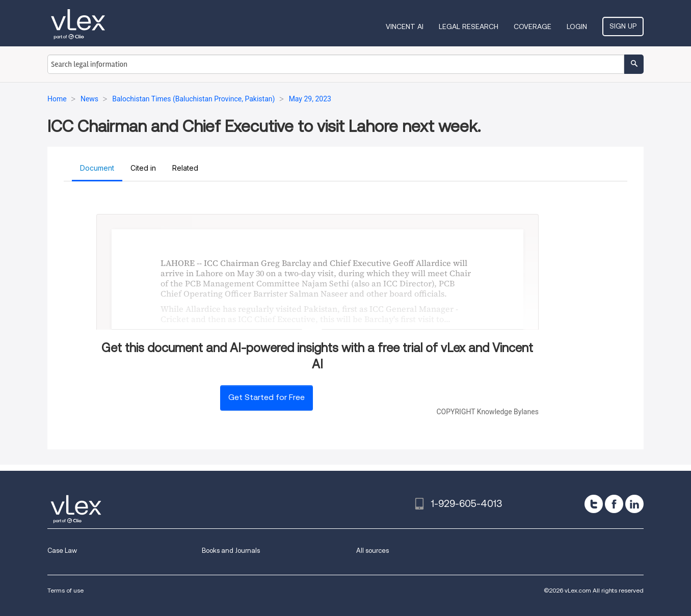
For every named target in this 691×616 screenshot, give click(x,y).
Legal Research (469, 26)
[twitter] (594, 504)
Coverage (533, 26)
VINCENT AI (405, 26)
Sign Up (623, 26)
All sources (373, 551)
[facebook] (614, 504)
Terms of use (65, 590)
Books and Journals (231, 551)
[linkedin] (634, 504)
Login (577, 26)
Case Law (62, 551)
